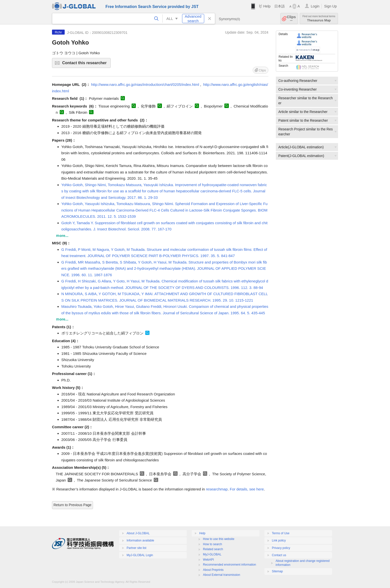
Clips (291, 19)
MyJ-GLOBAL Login (140, 555)
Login (315, 6)
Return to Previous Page (73, 505)
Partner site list (136, 548)
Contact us (279, 555)
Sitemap (277, 571)
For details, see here (247, 489)
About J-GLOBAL (138, 533)
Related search (213, 549)
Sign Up (330, 6)
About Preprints (213, 570)
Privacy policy (281, 548)
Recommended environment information (229, 565)
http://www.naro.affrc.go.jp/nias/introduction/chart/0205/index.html (145, 84)
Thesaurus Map (319, 19)
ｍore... (62, 236)
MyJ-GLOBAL (212, 554)
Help (267, 6)
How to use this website (219, 539)
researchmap (217, 489)
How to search (213, 544)
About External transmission (221, 575)
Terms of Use (281, 533)
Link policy (279, 540)
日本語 (280, 6)
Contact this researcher (86, 64)
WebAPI (208, 560)
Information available (140, 540)
